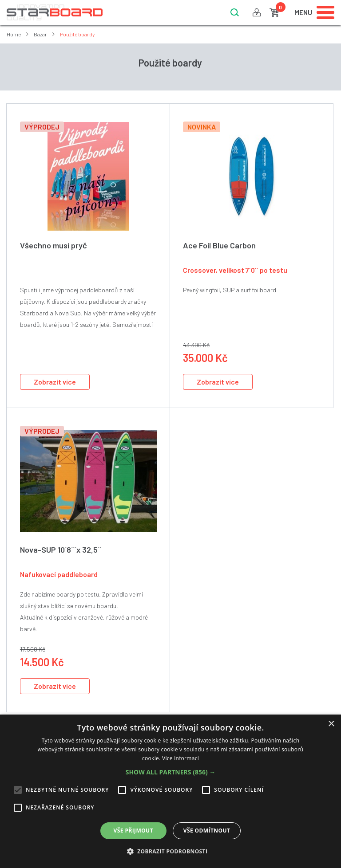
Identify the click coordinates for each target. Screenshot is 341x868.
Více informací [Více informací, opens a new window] (180, 758)
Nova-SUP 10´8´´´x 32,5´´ (61, 550)
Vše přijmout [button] (133, 831)
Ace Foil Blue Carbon (219, 245)
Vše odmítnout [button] (207, 831)
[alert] (170, 791)
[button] (171, 772)
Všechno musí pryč (54, 245)
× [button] (331, 724)
